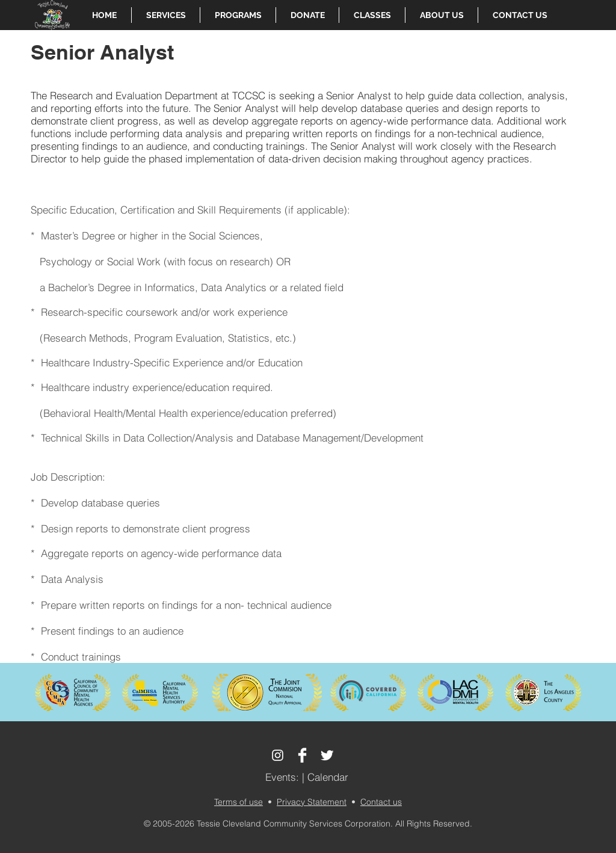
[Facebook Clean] (302, 755)
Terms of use (239, 802)
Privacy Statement (312, 802)
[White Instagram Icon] (278, 755)
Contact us (381, 802)
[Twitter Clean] (327, 755)
